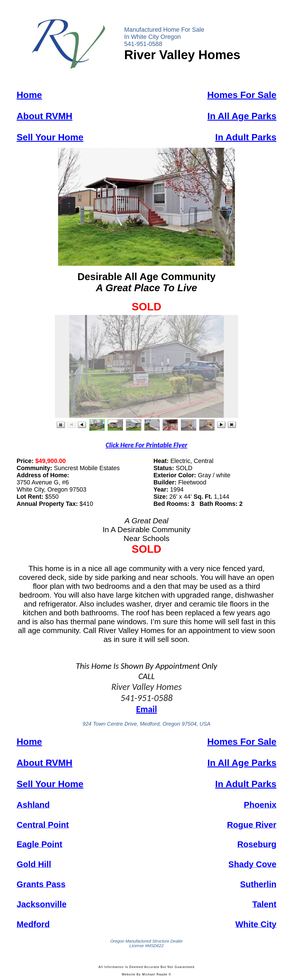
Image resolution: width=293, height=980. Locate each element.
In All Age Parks (242, 116)
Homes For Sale (242, 95)
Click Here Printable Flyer (146, 445)
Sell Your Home (50, 137)
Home (29, 95)
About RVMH (44, 116)
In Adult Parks (246, 137)
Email (146, 709)
